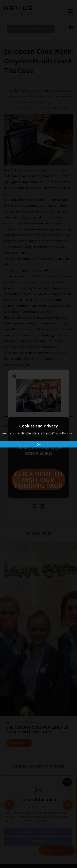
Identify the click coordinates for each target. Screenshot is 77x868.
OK (39, 444)
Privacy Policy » (62, 433)
